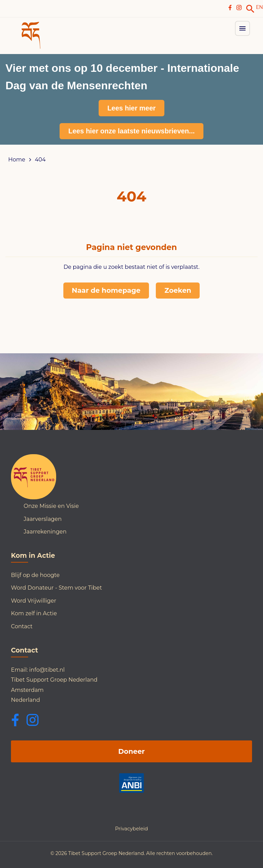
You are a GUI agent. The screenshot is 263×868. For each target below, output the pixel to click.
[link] (250, 9)
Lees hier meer (131, 108)
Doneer (131, 751)
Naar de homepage (106, 290)
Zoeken (178, 290)
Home (17, 160)
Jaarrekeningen (45, 532)
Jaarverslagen (43, 519)
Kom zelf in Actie (34, 613)
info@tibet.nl (47, 670)
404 (40, 160)
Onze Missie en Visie (51, 506)
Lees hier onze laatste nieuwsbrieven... (131, 131)
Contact (22, 626)
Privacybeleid (131, 829)
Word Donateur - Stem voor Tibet (57, 588)
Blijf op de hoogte (35, 575)
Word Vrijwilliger (34, 601)
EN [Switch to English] (259, 7)
